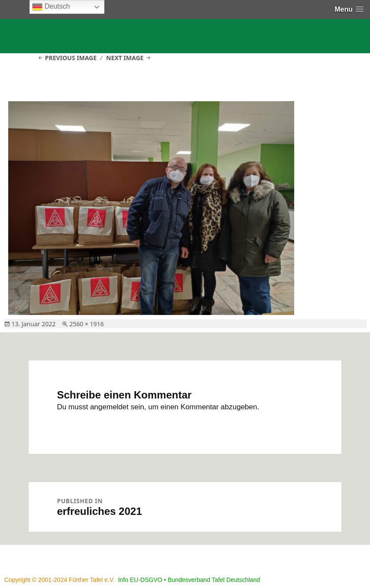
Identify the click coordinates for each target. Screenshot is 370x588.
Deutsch (51, 7)
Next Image (125, 58)
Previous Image (71, 58)
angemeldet (109, 407)
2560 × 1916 (86, 324)
